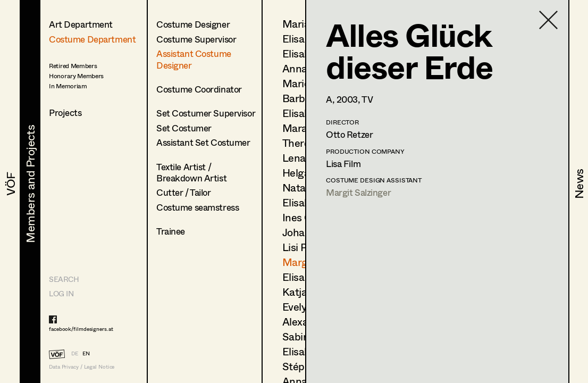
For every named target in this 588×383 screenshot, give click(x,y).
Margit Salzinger (358, 192)
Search (64, 279)
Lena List (304, 158)
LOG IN (61, 293)
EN (86, 353)
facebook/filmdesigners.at (81, 329)
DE (75, 353)
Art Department (81, 24)
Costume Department (92, 39)
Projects (65, 113)
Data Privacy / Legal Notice (82, 367)
